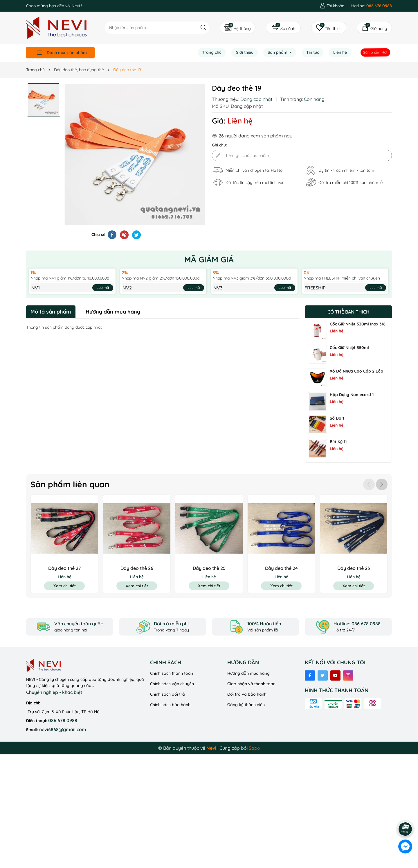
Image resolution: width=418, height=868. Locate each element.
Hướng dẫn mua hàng (248, 673)
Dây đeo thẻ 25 (209, 568)
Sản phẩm (278, 52)
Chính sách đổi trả (167, 694)
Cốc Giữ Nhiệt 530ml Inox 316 (358, 324)
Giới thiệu (245, 52)
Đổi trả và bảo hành (247, 694)
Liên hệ (340, 52)
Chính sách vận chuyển (172, 684)
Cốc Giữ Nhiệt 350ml (349, 348)
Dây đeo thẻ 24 (281, 568)
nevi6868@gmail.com (63, 729)
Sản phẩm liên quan (70, 484)
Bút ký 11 (338, 442)
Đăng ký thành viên (246, 705)
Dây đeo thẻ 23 (354, 568)
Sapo (254, 748)
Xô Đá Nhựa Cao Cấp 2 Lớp (356, 371)
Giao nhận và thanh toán (251, 684)
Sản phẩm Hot (375, 52)
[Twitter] (323, 675)
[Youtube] (335, 675)
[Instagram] (348, 675)
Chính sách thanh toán (172, 673)
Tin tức (313, 52)
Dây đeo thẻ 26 (137, 568)
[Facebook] (310, 675)
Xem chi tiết (65, 586)
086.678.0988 (63, 720)
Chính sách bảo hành (170, 705)
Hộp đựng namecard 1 (352, 395)
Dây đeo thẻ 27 (65, 568)
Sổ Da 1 (337, 418)
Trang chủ (212, 52)
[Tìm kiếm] (203, 27)
